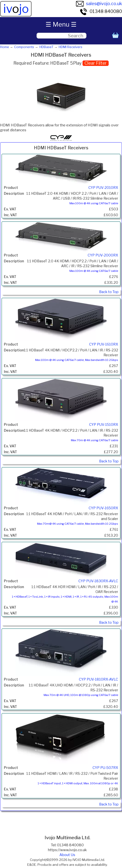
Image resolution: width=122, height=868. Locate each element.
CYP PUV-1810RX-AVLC (99, 679)
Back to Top (109, 292)
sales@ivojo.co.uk (99, 4)
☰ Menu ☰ (61, 24)
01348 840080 (101, 11)
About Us (67, 855)
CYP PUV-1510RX (104, 425)
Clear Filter (96, 63)
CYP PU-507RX (105, 768)
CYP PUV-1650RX (103, 508)
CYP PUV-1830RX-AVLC (98, 581)
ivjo (16, 9)
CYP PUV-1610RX (104, 344)
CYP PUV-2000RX (103, 255)
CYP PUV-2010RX (103, 188)
